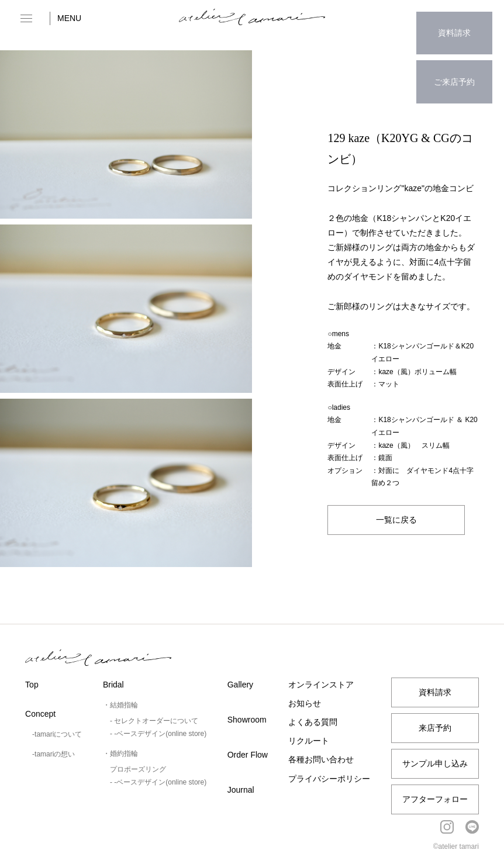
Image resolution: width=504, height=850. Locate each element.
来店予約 (435, 728)
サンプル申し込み (435, 763)
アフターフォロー (435, 799)
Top (32, 685)
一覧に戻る (396, 520)
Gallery (240, 685)
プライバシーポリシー (329, 779)
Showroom (247, 720)
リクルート (309, 741)
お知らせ (305, 703)
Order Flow (248, 755)
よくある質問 (313, 722)
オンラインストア (321, 685)
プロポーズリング (138, 769)
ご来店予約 (454, 62)
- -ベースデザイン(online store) (158, 734)
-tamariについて (57, 734)
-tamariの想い (53, 754)
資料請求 (454, 26)
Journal (241, 790)
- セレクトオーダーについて (154, 721)
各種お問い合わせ (321, 759)
